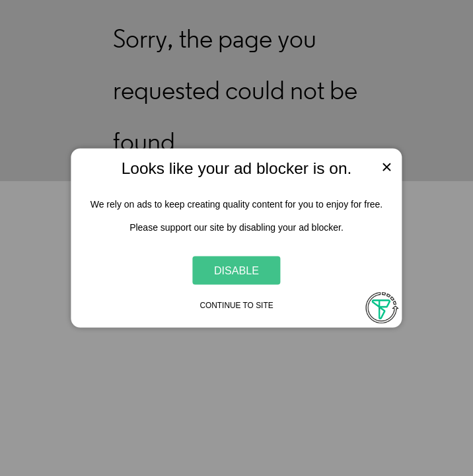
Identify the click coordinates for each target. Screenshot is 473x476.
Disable (236, 270)
